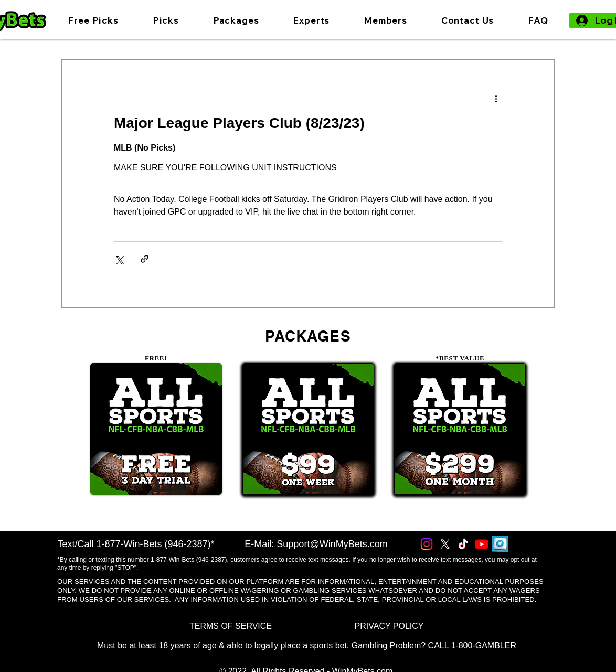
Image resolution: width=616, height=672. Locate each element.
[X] (445, 544)
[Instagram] (427, 544)
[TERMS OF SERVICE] (231, 626)
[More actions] (496, 98)
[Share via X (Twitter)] (119, 259)
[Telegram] (500, 544)
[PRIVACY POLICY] (389, 626)
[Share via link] (145, 259)
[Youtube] (482, 544)
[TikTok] (463, 544)
